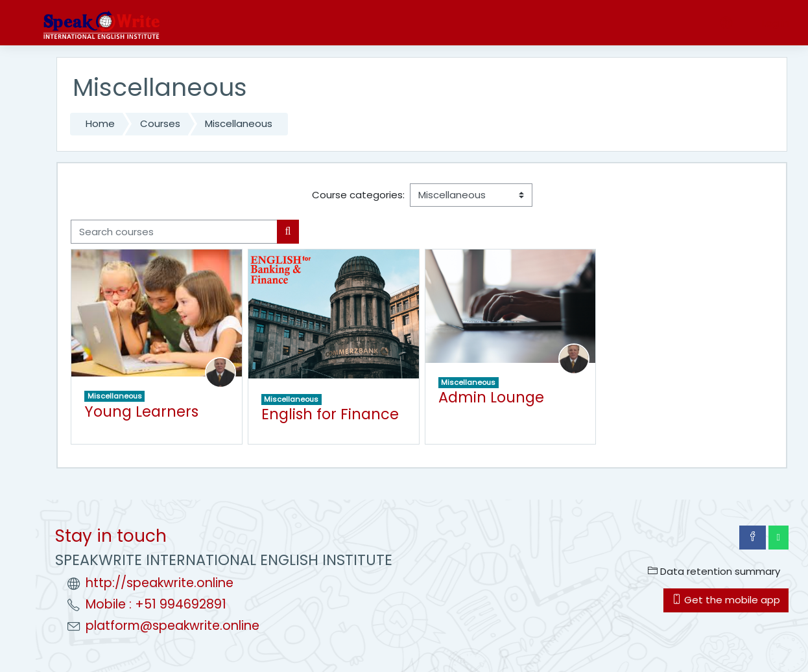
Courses (160, 123)
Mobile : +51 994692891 (156, 604)
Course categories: (358, 195)
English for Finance (330, 414)
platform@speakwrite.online (172, 626)
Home (100, 123)
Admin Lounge (491, 397)
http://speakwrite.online (160, 583)
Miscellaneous (239, 123)
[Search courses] (174, 232)
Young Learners (141, 411)
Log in (776, 23)
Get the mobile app (726, 600)
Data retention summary (714, 571)
